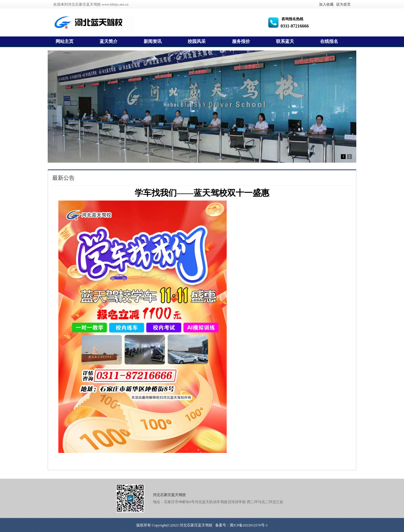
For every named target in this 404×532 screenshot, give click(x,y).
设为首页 (343, 4)
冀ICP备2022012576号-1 (249, 525)
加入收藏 (326, 4)
